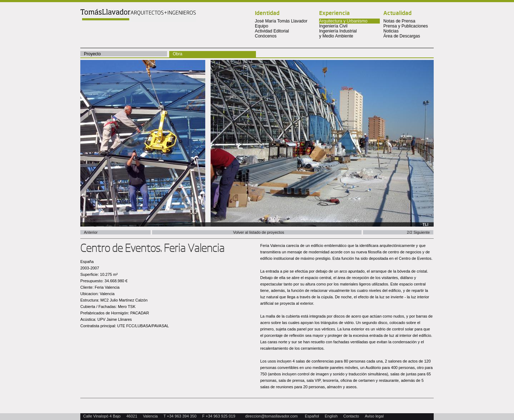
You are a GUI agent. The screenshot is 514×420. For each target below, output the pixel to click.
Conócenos (266, 36)
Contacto (351, 416)
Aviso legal (374, 416)
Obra (178, 54)
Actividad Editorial (272, 31)
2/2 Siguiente (418, 232)
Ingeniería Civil (333, 26)
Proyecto (92, 54)
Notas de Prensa (399, 21)
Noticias (391, 31)
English (331, 416)
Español (312, 416)
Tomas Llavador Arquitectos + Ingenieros (138, 15)
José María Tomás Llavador (281, 21)
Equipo (261, 26)
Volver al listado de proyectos (259, 232)
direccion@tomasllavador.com (271, 416)
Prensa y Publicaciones (406, 26)
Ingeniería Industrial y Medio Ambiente (338, 34)
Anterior (91, 232)
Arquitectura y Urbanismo (343, 21)
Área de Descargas (402, 36)
